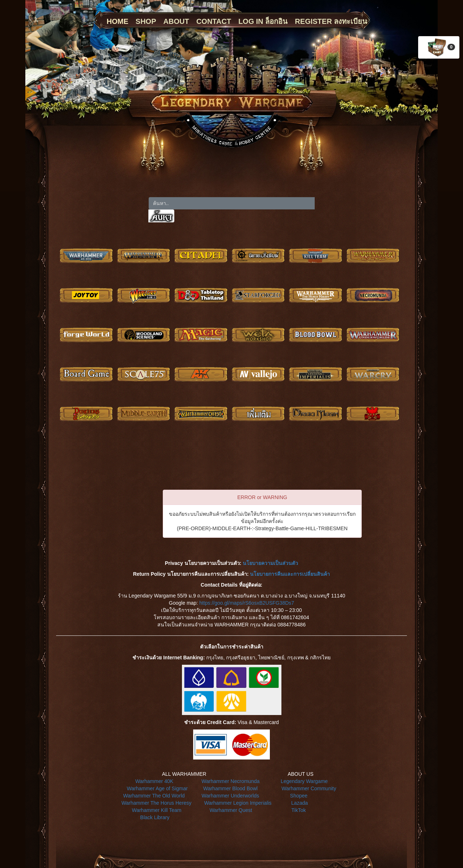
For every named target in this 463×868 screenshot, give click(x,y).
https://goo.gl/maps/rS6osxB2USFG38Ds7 (247, 603)
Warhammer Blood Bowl (230, 788)
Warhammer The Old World (154, 796)
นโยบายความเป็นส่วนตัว (270, 563)
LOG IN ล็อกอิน (263, 21)
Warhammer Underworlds (230, 796)
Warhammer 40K (154, 781)
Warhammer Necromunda (231, 781)
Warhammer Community (309, 788)
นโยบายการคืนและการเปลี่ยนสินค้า (290, 574)
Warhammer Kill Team (156, 810)
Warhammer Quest (231, 810)
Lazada (300, 803)
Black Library (155, 817)
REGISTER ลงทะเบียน (331, 21)
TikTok (299, 810)
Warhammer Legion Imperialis (238, 803)
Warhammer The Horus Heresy (157, 803)
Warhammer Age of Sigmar (157, 788)
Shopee (299, 796)
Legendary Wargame (304, 781)
